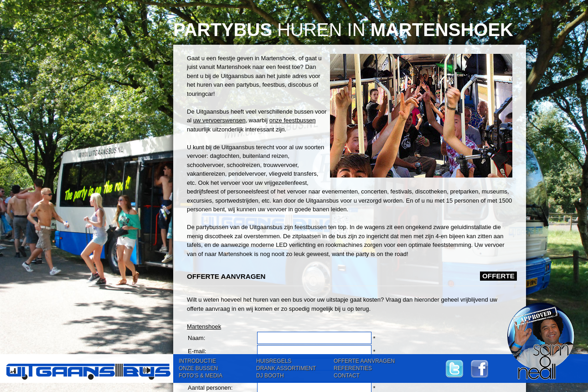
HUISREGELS (274, 361)
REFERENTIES (353, 368)
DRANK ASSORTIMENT (286, 368)
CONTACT (347, 376)
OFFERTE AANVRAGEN (364, 361)
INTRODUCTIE (197, 361)
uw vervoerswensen (219, 120)
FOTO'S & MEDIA (201, 376)
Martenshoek (204, 327)
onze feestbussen (293, 120)
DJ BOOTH (270, 376)
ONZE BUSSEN (198, 368)
